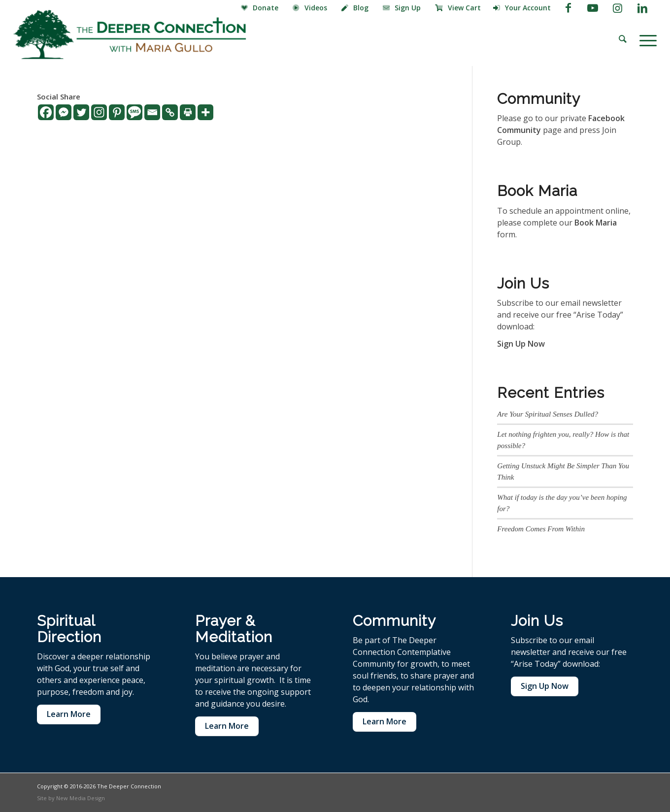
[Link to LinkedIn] (642, 7)
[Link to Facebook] (568, 7)
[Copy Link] (170, 112)
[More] (205, 112)
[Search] (623, 39)
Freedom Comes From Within (541, 529)
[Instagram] (99, 112)
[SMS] (134, 112)
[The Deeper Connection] (130, 34)
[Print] (188, 112)
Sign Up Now (521, 344)
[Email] (152, 112)
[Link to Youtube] (593, 7)
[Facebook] (46, 112)
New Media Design (81, 798)
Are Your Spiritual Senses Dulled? (548, 414)
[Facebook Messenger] (64, 112)
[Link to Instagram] (618, 7)
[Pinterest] (117, 112)
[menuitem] (261, 8)
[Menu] (645, 39)
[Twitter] (81, 112)
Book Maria (596, 223)
